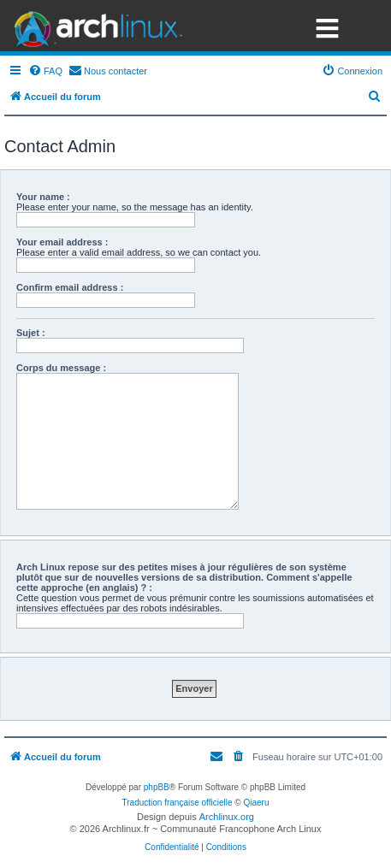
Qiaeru (256, 803)
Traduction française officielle (178, 803)
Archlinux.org (227, 817)
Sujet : (31, 333)
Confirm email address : (70, 287)
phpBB (157, 787)
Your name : (43, 197)
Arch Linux (94, 26)
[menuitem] (45, 71)
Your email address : (62, 242)
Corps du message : (61, 368)
